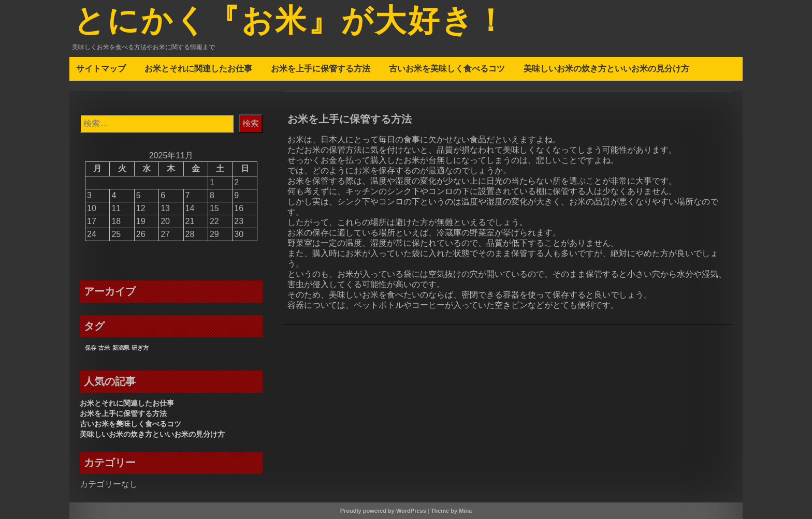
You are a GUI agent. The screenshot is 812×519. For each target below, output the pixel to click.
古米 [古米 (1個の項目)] (104, 348)
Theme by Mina (451, 511)
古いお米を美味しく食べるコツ (447, 68)
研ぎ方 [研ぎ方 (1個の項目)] (140, 348)
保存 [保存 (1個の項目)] (91, 348)
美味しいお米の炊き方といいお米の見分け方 (606, 68)
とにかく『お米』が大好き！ (291, 22)
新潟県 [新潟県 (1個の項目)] (121, 348)
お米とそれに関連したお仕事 (198, 68)
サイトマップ (101, 68)
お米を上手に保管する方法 (321, 68)
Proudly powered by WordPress (383, 511)
